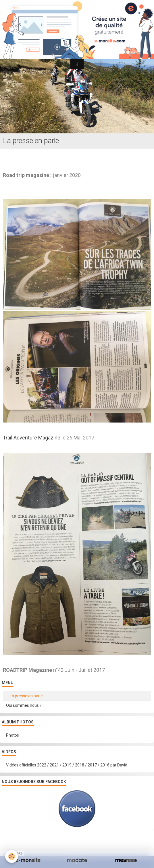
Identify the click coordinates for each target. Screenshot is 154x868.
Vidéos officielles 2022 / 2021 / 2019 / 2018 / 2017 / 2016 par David (67, 765)
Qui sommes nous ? (24, 705)
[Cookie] (12, 856)
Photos (12, 735)
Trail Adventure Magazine (32, 438)
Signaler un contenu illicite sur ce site (78, 844)
